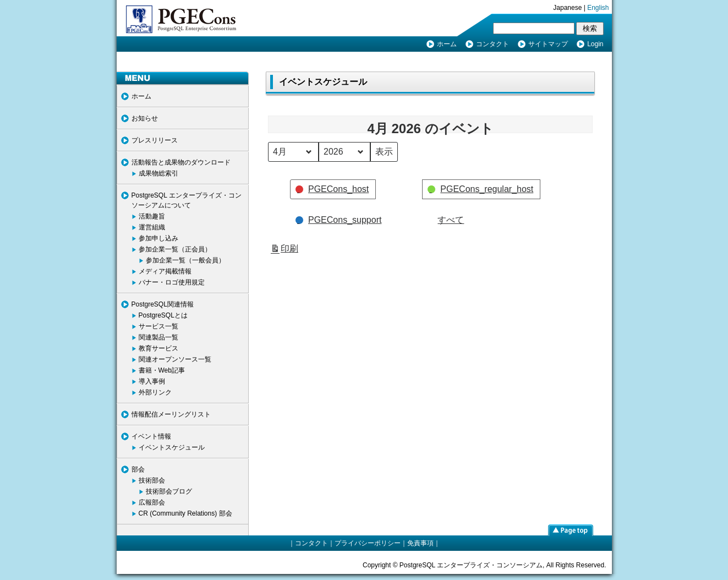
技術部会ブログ (169, 491)
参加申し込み (158, 238)
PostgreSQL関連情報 (163, 304)
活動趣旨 (152, 216)
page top (571, 530)
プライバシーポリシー (368, 543)
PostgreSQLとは (163, 315)
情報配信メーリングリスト (171, 414)
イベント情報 (151, 436)
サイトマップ (548, 44)
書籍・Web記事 (162, 370)
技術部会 (152, 480)
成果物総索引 (158, 173)
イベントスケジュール (172, 447)
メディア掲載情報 (165, 271)
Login (595, 44)
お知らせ (145, 118)
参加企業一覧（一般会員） (185, 260)
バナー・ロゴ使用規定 (172, 282)
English (598, 8)
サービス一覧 (158, 326)
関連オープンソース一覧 (175, 359)
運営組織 (152, 227)
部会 (138, 469)
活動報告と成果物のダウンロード (181, 162)
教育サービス (158, 348)
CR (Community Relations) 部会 (185, 513)
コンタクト (492, 44)
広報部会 (152, 502)
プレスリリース (155, 140)
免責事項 (420, 543)
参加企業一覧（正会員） (175, 249)
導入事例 (152, 381)
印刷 (284, 250)
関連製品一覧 (158, 337)
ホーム (447, 44)
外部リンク (155, 392)
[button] (333, 189)
